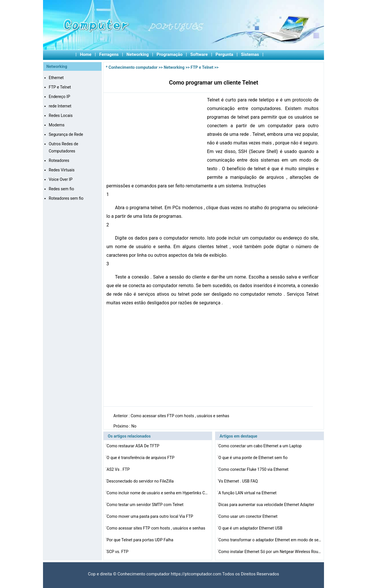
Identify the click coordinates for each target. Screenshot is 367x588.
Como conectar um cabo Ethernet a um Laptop (261, 446)
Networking (138, 54)
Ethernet (56, 78)
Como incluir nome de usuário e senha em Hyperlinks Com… (158, 493)
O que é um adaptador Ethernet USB (251, 528)
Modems (57, 125)
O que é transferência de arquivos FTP (141, 458)
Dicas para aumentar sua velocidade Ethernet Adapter (267, 505)
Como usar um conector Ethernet (248, 516)
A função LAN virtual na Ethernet (248, 493)
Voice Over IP (61, 179)
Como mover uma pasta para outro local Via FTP (150, 516)
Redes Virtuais (62, 170)
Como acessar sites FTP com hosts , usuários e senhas (180, 416)
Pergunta (225, 54)
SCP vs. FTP (118, 552)
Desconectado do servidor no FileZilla (141, 481)
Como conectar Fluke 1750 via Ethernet (254, 469)
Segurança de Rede (66, 134)
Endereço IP (59, 97)
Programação (170, 54)
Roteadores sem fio (66, 198)
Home (86, 54)
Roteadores (59, 160)
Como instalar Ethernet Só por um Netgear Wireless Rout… (270, 552)
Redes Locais (61, 115)
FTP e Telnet (60, 87)
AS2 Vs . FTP (119, 469)
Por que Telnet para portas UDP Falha (140, 540)
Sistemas (250, 54)
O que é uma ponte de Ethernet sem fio (254, 458)
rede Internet (60, 106)
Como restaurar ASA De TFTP (133, 446)
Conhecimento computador (133, 67)
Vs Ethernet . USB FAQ (239, 481)
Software (199, 54)
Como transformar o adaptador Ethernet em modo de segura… (270, 540)
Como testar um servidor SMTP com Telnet (146, 505)
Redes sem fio (61, 189)
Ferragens (109, 54)
